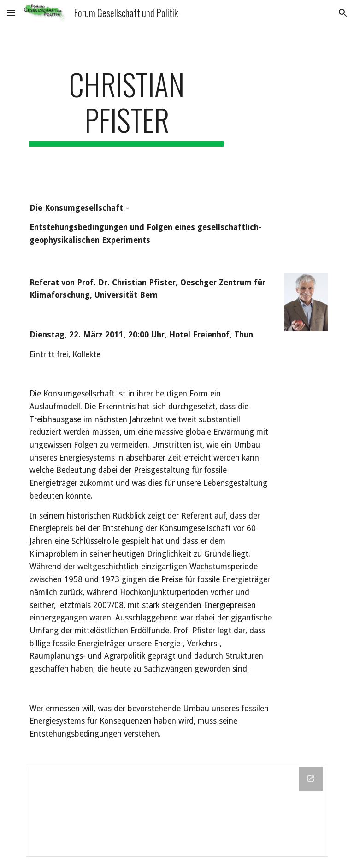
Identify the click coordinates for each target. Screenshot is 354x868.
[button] (11, 13)
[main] (127, 106)
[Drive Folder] (177, 812)
